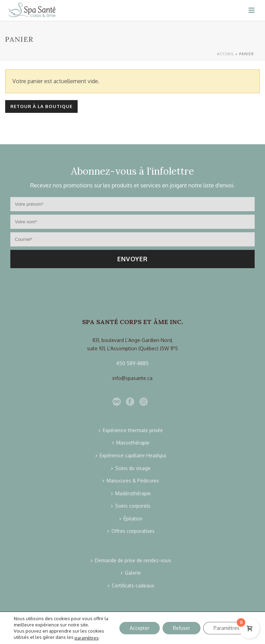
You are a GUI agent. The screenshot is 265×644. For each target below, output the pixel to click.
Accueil (225, 54)
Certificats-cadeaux (131, 586)
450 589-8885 (132, 363)
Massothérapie (131, 443)
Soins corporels (131, 506)
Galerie (131, 573)
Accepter (140, 628)
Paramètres (227, 628)
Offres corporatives (131, 531)
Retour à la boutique (41, 106)
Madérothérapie (131, 493)
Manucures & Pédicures (131, 481)
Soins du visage (131, 468)
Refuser (181, 628)
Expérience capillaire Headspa (131, 455)
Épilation (131, 519)
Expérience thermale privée (131, 430)
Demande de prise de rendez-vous (131, 560)
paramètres (87, 637)
